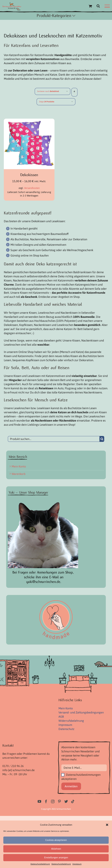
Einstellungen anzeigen (56, 857)
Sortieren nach (48, 91)
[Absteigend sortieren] (74, 91)
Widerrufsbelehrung (71, 721)
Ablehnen (56, 849)
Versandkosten (32, 188)
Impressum (77, 864)
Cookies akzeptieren (56, 840)
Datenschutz (66, 729)
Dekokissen (29, 175)
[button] (107, 825)
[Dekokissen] (29, 121)
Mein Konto (19, 466)
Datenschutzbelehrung (40, 864)
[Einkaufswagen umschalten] (90, 6)
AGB (61, 717)
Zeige (47, 102)
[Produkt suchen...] (54, 439)
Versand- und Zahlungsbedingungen (81, 712)
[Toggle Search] (98, 6)
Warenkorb (19, 474)
